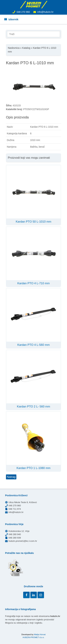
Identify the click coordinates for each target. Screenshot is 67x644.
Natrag (11, 477)
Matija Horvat (40, 634)
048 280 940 (15, 534)
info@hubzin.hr (45, 12)
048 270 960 (23, 12)
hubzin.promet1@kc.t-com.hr (23, 541)
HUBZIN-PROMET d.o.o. (34, 637)
